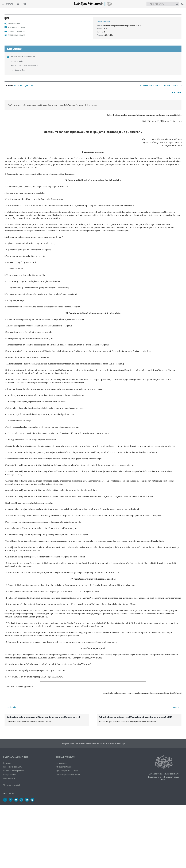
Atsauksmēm (9, 778)
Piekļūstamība (9, 774)
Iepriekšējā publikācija (152, 85)
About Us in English (12, 785)
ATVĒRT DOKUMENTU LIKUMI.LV (24, 57)
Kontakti (7, 763)
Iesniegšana (61, 763)
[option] (47, 720)
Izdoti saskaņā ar (18, 70)
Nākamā (176, 707)
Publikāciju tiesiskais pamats (69, 774)
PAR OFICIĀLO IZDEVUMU (17, 35)
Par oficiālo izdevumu (13, 767)
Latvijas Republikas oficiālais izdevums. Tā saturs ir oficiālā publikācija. (93, 744)
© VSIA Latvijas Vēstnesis (16, 757)
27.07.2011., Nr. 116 (24, 85)
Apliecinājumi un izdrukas (67, 771)
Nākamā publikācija (171, 85)
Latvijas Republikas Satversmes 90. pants (164, 774)
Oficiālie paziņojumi (66, 757)
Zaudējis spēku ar (18, 61)
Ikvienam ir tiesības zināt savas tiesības (164, 778)
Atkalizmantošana (64, 767)
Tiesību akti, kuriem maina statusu (25, 66)
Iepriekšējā (11, 707)
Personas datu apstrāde (14, 771)
